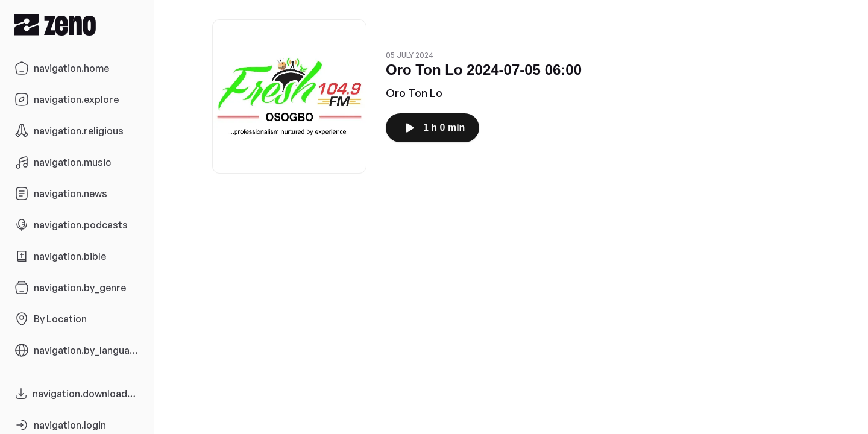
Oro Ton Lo (414, 93)
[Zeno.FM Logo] (77, 24)
